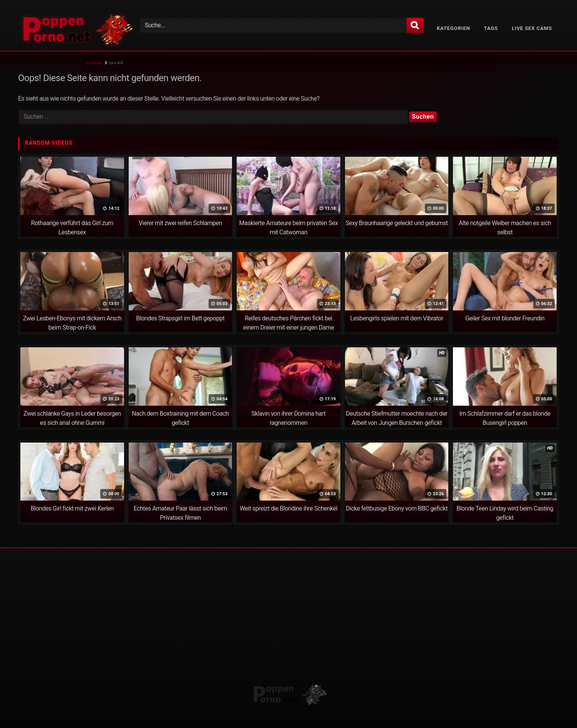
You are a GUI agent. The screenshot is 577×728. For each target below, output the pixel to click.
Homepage (94, 63)
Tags (491, 28)
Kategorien (453, 28)
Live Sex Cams (532, 28)
